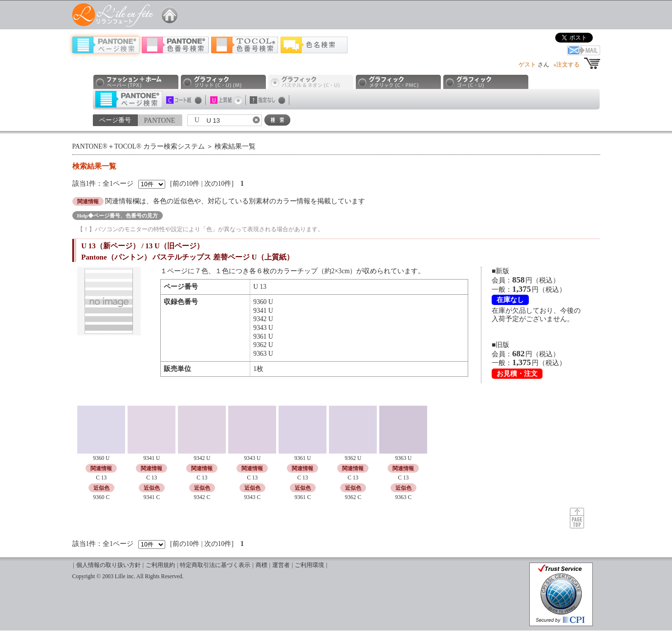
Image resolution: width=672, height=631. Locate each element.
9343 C (252, 497)
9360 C (101, 497)
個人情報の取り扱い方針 (108, 565)
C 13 (101, 478)
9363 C (403, 497)
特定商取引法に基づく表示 (215, 565)
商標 (261, 565)
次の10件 (218, 184)
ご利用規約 (160, 565)
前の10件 (186, 184)
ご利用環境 (309, 565)
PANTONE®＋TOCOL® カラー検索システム (139, 146)
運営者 (281, 565)
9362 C (353, 497)
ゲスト (527, 65)
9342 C (202, 497)
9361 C (303, 497)
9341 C (152, 497)
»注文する (566, 65)
